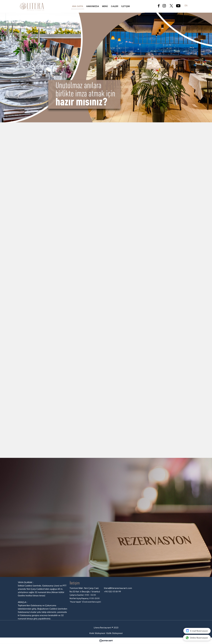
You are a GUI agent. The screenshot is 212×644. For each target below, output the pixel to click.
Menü (105, 6)
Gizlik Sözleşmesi (114, 633)
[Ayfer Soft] (106, 641)
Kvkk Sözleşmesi (97, 633)
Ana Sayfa (78, 6)
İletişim (126, 6)
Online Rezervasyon (197, 638)
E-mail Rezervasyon (197, 631)
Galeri (115, 6)
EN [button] (186, 6)
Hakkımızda (93, 6)
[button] (16, 63)
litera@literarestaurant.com (118, 588)
